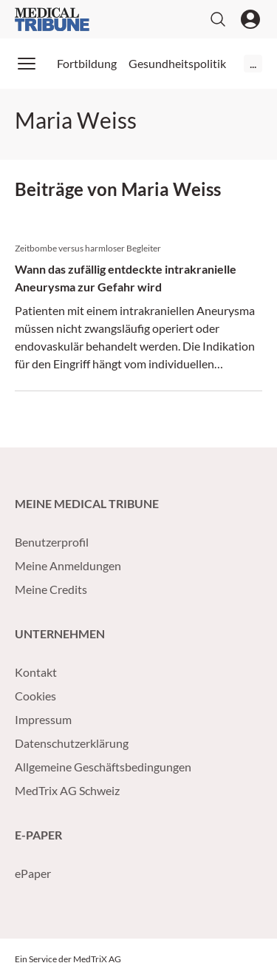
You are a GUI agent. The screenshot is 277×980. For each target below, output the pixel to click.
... (253, 63)
